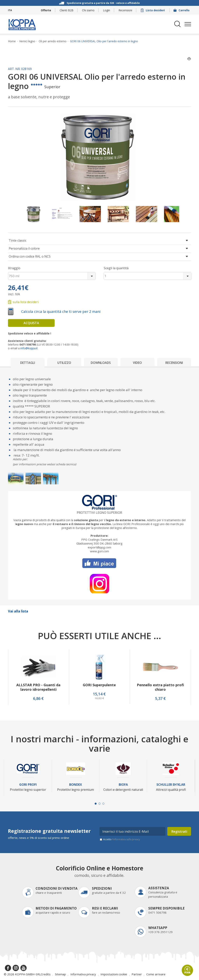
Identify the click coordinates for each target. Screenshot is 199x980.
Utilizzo (64, 363)
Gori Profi (28, 785)
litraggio (14, 268)
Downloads (101, 363)
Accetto (122, 839)
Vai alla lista (18, 611)
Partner (137, 974)
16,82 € (99, 698)
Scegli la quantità (116, 268)
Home (12, 41)
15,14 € (99, 694)
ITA (10, 10)
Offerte (46, 10)
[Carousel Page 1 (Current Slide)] (96, 804)
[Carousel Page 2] (99, 804)
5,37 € (160, 698)
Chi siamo (88, 10)
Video (137, 363)
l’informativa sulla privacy (126, 839)
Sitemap (60, 974)
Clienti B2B (67, 10)
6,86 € (38, 698)
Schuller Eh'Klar (171, 785)
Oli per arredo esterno (53, 41)
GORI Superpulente (99, 685)
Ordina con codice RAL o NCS (30, 256)
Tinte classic (18, 240)
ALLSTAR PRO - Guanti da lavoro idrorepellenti (38, 687)
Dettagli (28, 363)
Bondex (76, 785)
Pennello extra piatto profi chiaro (160, 687)
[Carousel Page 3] (103, 804)
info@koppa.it (29, 348)
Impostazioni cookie (114, 974)
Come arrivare (156, 974)
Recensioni (125, 10)
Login (106, 10)
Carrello (182, 10)
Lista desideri (153, 10)
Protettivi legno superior (99, 513)
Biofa (123, 785)
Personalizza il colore (24, 248)
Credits (46, 974)
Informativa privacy (83, 974)
